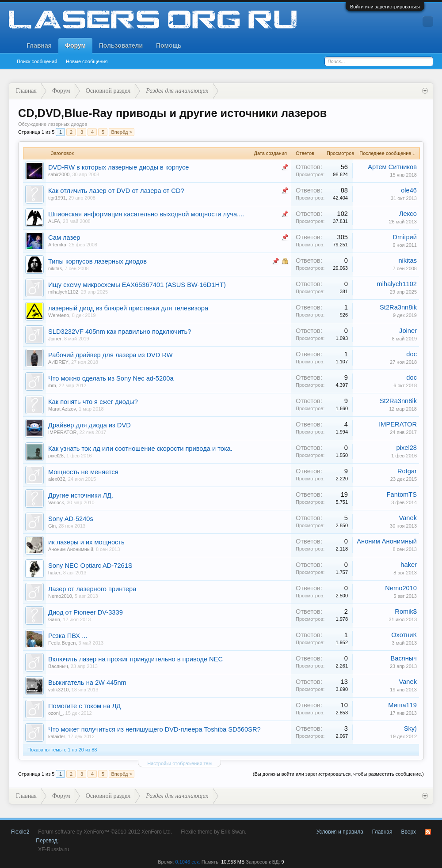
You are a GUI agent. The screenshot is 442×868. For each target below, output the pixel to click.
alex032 (57, 479)
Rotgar (407, 471)
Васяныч (58, 666)
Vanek (408, 518)
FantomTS (402, 494)
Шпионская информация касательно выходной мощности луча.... (146, 214)
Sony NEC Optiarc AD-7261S (90, 566)
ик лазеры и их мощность (86, 542)
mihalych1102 (63, 292)
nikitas (55, 268)
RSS (428, 832)
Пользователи (121, 45)
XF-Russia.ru (53, 849)
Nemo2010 (60, 596)
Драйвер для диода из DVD (90, 425)
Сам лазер (64, 238)
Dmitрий (405, 237)
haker (54, 573)
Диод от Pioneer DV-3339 (86, 612)
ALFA (54, 221)
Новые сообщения (87, 61)
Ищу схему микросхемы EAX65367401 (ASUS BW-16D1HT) (137, 285)
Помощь (169, 45)
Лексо (408, 214)
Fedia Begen (62, 643)
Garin (54, 619)
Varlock (56, 502)
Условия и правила (340, 832)
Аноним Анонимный (71, 549)
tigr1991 (57, 198)
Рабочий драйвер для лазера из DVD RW (110, 355)
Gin (52, 526)
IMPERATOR (62, 432)
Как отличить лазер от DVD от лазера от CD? (116, 191)
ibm (52, 385)
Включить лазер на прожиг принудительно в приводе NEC (135, 659)
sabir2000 (59, 174)
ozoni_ (55, 713)
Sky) (410, 728)
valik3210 (58, 690)
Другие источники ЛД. (81, 495)
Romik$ (406, 611)
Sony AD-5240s (71, 519)
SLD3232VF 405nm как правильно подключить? (120, 332)
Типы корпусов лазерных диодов (97, 261)
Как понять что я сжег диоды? (93, 402)
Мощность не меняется (83, 472)
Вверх (409, 832)
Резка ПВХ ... (68, 636)
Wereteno (59, 315)
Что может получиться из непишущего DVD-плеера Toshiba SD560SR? (154, 729)
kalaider (57, 736)
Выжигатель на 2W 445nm (87, 683)
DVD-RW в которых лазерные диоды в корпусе (118, 167)
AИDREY (58, 362)
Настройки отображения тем (179, 763)
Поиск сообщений (37, 61)
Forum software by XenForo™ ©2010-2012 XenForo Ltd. (105, 832)
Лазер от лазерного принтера (92, 589)
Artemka (57, 245)
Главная (39, 45)
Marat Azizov (62, 409)
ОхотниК (404, 635)
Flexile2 (20, 832)
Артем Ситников (392, 167)
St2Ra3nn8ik (398, 307)
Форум (75, 45)
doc (412, 354)
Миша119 (402, 705)
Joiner (55, 339)
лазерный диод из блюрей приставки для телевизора (128, 308)
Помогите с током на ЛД (84, 706)
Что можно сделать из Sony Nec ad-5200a (111, 378)
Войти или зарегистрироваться (385, 7)
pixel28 (56, 456)
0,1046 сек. (187, 862)
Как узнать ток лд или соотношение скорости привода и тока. (140, 449)
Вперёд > (122, 132)
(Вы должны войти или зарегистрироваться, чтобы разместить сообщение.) (338, 774)
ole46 (409, 190)
